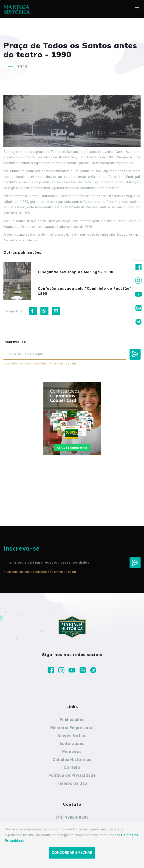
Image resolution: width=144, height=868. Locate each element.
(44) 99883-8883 (72, 817)
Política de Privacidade (72, 775)
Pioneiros (72, 751)
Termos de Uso (72, 783)
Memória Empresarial (72, 728)
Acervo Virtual (72, 736)
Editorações (72, 743)
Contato (72, 767)
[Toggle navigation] (138, 9)
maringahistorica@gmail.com (72, 825)
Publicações (72, 720)
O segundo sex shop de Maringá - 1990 (76, 272)
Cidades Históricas (72, 759)
